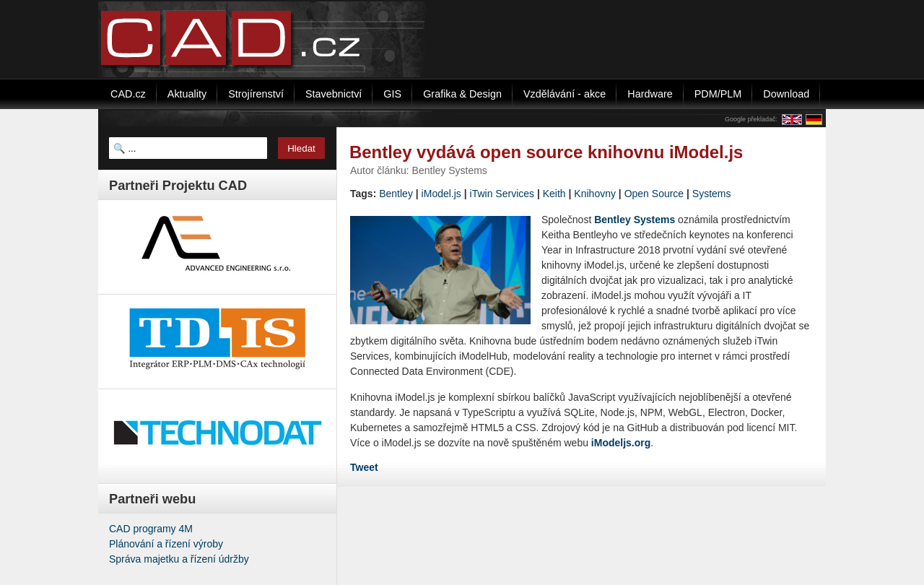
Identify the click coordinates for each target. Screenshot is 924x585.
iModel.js (441, 194)
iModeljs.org (621, 443)
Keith (554, 194)
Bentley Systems (635, 220)
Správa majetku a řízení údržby (179, 559)
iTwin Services (502, 194)
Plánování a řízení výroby (166, 544)
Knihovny (595, 194)
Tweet (364, 467)
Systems (712, 194)
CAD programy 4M (151, 529)
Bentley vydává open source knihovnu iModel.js (546, 152)
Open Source (654, 194)
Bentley (396, 194)
